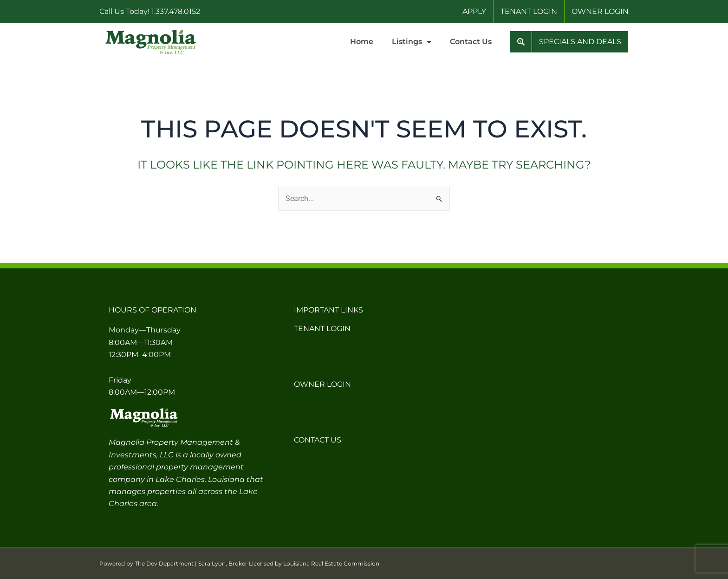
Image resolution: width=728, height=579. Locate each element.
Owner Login (322, 384)
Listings (412, 42)
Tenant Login (322, 329)
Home (362, 42)
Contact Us (471, 42)
